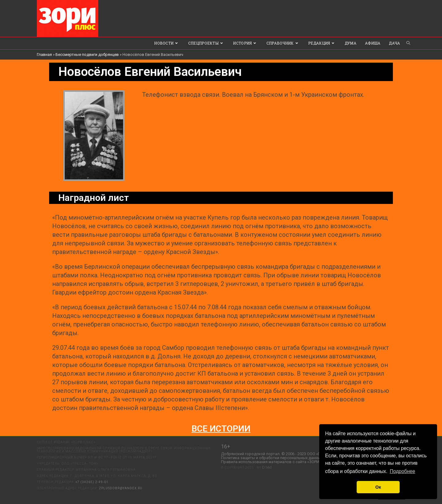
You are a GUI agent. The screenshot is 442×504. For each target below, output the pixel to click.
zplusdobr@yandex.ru (121, 488)
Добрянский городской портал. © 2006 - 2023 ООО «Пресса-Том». (282, 454)
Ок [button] (378, 487)
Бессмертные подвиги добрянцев (87, 55)
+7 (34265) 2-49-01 (92, 482)
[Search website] (408, 43)
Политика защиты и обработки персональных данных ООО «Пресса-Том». (290, 458)
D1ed (267, 467)
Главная (44, 55)
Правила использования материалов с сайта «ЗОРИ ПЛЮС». (278, 462)
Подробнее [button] (403, 471)
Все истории (221, 429)
